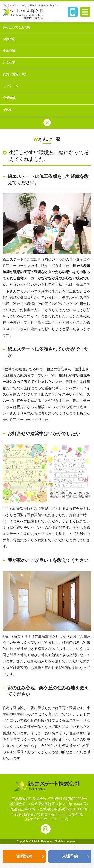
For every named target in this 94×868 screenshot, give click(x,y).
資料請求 (24, 856)
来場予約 (70, 856)
